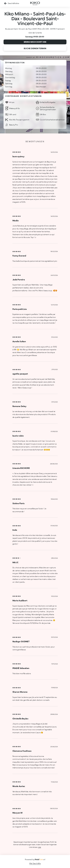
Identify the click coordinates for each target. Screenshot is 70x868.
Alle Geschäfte (35, 863)
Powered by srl (35, 859)
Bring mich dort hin (35, 42)
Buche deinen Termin (35, 48)
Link (40, 847)
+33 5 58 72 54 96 (35, 33)
